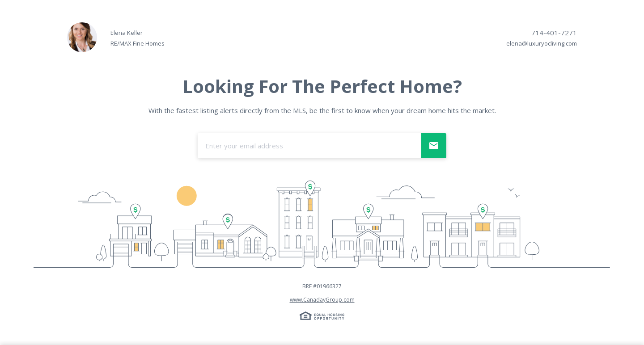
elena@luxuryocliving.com (542, 43)
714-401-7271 (554, 33)
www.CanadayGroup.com (322, 300)
